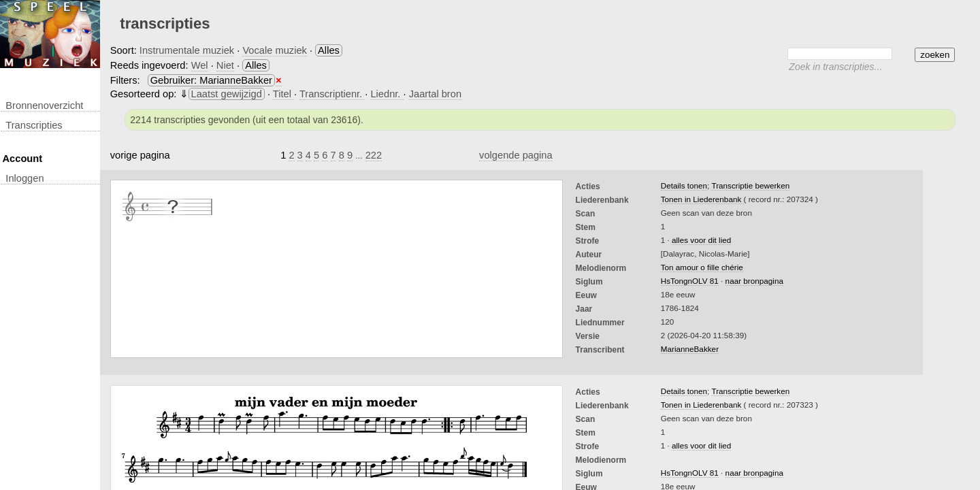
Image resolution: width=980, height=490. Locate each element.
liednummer (600, 323)
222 (374, 155)
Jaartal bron (435, 94)
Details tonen (684, 185)
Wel (200, 65)
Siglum (589, 282)
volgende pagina (516, 155)
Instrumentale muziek (187, 50)
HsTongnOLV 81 (690, 281)
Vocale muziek (275, 50)
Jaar (584, 309)
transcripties (34, 125)
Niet (225, 65)
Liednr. (387, 94)
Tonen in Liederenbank (702, 199)
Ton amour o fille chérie (702, 267)
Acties (588, 186)
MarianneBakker (690, 349)
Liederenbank (602, 200)
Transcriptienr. (332, 94)
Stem (586, 227)
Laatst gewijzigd (227, 94)
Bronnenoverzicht (44, 105)
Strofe (588, 241)
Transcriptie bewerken (750, 185)
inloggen (24, 178)
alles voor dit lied (701, 240)
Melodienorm (601, 268)
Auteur (589, 255)
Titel (283, 94)
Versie (588, 336)
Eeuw (586, 295)
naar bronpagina (754, 281)
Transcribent (600, 350)
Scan (586, 214)
